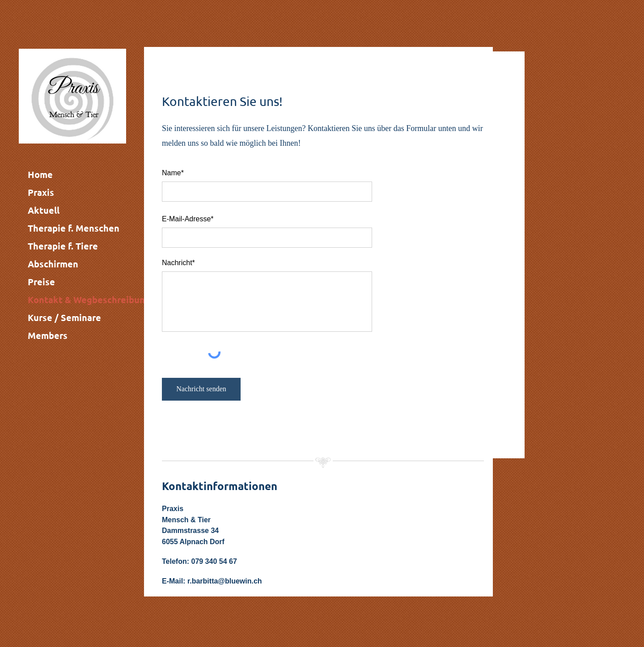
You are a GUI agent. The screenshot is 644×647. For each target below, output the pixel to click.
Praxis (41, 192)
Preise (41, 282)
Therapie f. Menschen (74, 228)
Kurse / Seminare (64, 317)
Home (40, 174)
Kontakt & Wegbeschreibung (89, 300)
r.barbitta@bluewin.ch (225, 581)
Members (48, 335)
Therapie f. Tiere (63, 246)
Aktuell (44, 210)
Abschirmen (53, 264)
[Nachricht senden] (201, 389)
